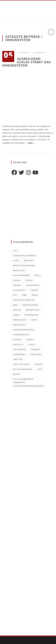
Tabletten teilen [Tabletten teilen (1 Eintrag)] (21, 364)
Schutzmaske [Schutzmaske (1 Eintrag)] (19, 349)
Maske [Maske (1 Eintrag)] (34, 320)
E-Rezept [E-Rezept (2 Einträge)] (17, 285)
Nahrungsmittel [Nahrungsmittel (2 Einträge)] (21, 335)
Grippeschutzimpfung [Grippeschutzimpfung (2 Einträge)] (24, 300)
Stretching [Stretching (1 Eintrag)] (36, 354)
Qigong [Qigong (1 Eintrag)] (30, 340)
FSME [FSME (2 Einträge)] (24, 295)
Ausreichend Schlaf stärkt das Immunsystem (27, 62)
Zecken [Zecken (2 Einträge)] (16, 374)
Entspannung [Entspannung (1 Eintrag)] (33, 285)
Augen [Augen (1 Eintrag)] (16, 261)
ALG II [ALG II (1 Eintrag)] (15, 251)
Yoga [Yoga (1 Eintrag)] (40, 369)
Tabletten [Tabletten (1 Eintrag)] (18, 359)
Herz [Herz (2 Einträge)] (15, 305)
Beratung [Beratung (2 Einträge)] (29, 261)
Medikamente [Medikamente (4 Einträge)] (19, 325)
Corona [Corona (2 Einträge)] (17, 280)
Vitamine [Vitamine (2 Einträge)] (38, 364)
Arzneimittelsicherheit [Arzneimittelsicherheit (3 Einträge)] (24, 256)
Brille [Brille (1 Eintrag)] (38, 275)
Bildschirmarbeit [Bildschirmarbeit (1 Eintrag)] (21, 275)
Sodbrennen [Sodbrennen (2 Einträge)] (19, 354)
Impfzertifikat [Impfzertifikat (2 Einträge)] (33, 310)
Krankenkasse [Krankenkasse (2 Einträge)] (31, 315)
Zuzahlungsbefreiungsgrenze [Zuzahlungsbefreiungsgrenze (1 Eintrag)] (28, 386)
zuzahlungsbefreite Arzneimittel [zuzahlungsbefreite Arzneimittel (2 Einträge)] (23, 380)
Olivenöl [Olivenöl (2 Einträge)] (17, 340)
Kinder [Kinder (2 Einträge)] (16, 315)
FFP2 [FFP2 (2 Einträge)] (15, 295)
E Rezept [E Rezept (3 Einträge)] (34, 290)
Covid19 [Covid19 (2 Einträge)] (29, 280)
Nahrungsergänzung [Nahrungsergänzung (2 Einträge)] (23, 330)
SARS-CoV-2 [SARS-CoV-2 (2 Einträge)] (18, 345)
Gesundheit (39, 53)
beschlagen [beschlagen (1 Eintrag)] (19, 270)
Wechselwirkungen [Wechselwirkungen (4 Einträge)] (23, 369)
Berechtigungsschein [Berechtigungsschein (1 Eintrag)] (24, 266)
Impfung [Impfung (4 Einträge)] (17, 310)
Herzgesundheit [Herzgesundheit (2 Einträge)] (31, 305)
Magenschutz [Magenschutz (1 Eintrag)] (20, 320)
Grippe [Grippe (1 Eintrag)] (35, 295)
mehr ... (32, 143)
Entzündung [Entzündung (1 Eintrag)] (19, 290)
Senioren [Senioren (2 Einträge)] (35, 349)
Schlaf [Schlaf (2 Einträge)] (32, 345)
